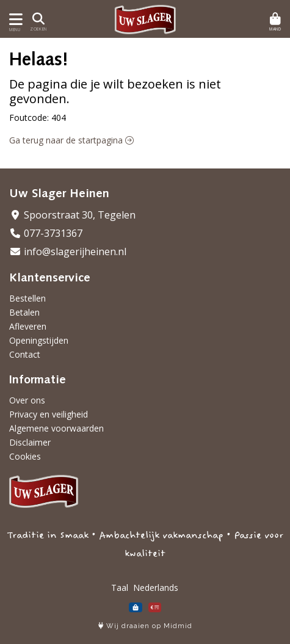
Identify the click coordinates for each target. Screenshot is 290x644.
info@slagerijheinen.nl (68, 251)
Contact (25, 354)
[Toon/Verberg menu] (14, 19)
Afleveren (28, 326)
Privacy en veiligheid (49, 414)
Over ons (27, 400)
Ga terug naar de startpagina (71, 140)
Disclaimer (30, 442)
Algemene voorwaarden (56, 428)
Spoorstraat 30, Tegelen (72, 215)
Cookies (25, 456)
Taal (120, 588)
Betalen (24, 312)
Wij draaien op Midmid (145, 626)
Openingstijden (39, 340)
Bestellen (27, 298)
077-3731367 (46, 233)
